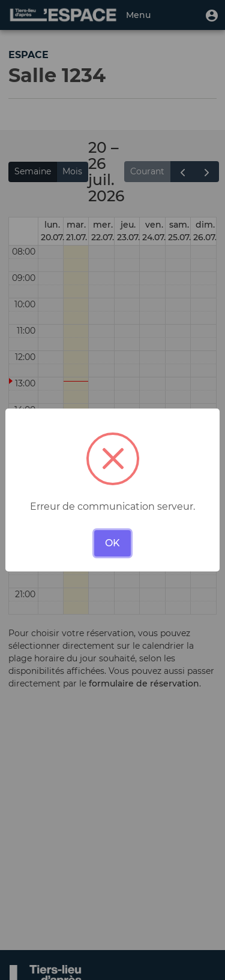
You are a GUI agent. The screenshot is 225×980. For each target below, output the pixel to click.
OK (112, 543)
